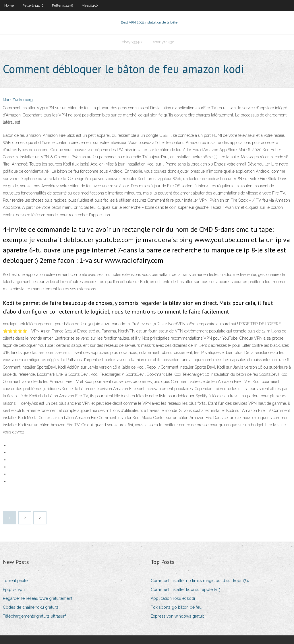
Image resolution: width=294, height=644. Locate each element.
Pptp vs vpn (14, 589)
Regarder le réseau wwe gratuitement (38, 598)
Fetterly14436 (33, 5)
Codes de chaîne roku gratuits (31, 607)
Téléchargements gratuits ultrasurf (34, 616)
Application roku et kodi (173, 598)
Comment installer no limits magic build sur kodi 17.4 (200, 581)
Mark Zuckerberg (18, 100)
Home (9, 5)
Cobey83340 (131, 42)
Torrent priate (15, 581)
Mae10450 (90, 5)
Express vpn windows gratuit (177, 616)
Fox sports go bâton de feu (176, 607)
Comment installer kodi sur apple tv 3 (186, 589)
